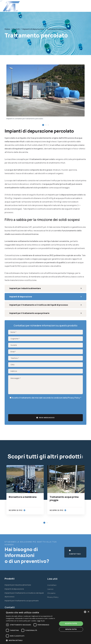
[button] (43, 125)
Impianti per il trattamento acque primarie (45, 313)
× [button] (88, 612)
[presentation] (26, 406)
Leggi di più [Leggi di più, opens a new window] (41, 621)
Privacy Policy (74, 398)
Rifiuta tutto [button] (71, 629)
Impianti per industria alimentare (45, 288)
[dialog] (45, 626)
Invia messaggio (45, 418)
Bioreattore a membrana (23, 497)
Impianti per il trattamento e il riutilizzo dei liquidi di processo (45, 305)
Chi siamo (51, 595)
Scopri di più (17, 510)
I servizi (50, 591)
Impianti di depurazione (45, 297)
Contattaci (75, 552)
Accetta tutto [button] (71, 624)
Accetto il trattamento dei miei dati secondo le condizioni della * (45, 398)
